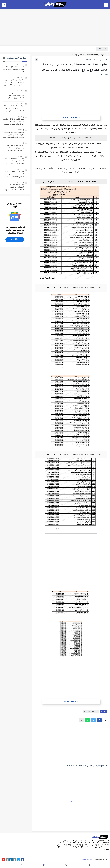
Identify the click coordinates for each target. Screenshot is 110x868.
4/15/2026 (19, 117)
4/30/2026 (19, 156)
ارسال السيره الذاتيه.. (71, 702)
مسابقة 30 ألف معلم (87, 60)
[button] (99, 720)
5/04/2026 (19, 143)
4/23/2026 (19, 182)
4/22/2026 (19, 169)
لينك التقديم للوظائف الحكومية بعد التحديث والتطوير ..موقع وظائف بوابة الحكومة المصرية (14, 122)
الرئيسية (104, 60)
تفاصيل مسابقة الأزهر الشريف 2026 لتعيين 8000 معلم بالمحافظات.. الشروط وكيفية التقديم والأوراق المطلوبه (14, 161)
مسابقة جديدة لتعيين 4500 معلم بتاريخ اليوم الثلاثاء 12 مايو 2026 (13, 69)
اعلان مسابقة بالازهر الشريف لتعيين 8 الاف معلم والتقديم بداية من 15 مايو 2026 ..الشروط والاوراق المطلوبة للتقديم (14, 83)
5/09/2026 (19, 78)
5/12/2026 (19, 64)
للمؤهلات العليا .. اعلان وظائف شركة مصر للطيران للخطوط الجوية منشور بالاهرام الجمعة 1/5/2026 (13, 109)
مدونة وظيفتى (86, 860)
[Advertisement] (55, 27)
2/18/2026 (19, 130)
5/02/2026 (19, 104)
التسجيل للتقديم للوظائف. (71, 118)
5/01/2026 (19, 91)
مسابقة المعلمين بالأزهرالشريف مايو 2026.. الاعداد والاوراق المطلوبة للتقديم (15, 96)
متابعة (15, 240)
